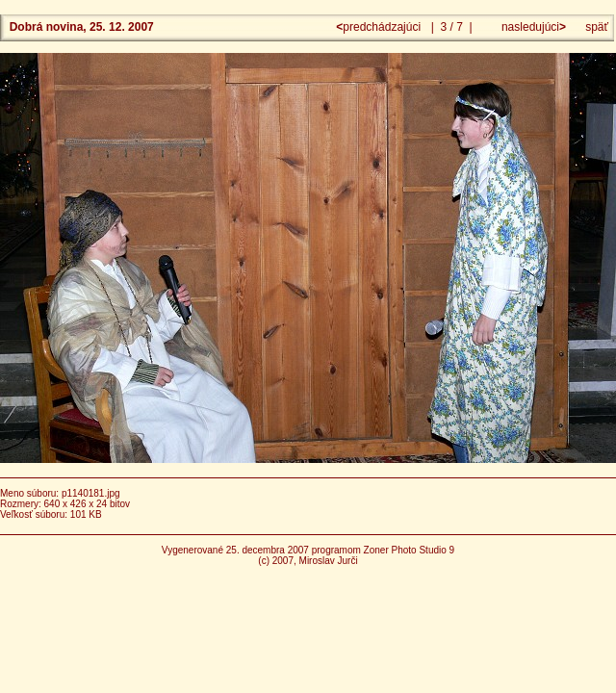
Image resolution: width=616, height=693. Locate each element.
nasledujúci (532, 27)
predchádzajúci (380, 27)
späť (597, 27)
